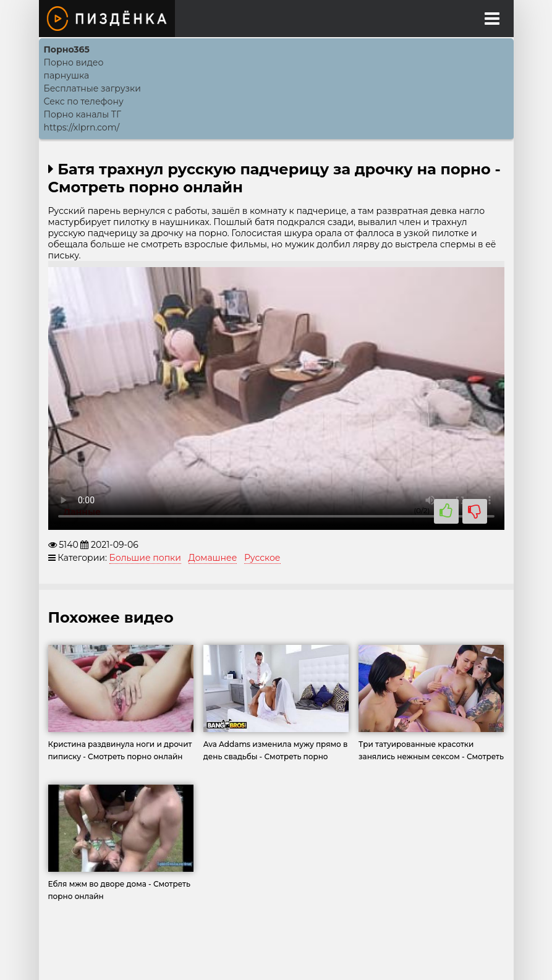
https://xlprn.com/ (82, 127)
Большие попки (145, 558)
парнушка (67, 75)
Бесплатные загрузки (92, 88)
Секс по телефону (84, 101)
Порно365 (67, 49)
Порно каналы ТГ (83, 114)
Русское (262, 558)
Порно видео (74, 62)
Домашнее (213, 558)
